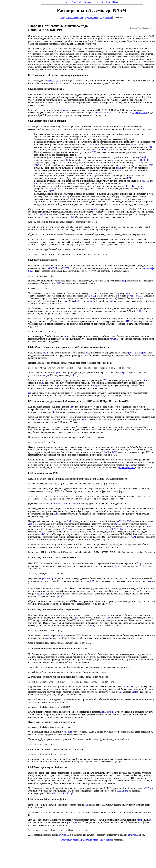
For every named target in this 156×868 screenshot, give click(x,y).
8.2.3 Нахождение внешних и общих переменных (54, 609)
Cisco (116, 2)
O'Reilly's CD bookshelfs (82, 2)
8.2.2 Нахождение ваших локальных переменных (54, 558)
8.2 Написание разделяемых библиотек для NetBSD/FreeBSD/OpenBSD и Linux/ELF (79, 401)
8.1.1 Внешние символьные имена (46, 89)
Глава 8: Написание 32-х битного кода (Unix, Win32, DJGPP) (58, 28)
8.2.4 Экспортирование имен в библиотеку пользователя (58, 649)
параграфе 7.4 (54, 81)
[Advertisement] (13, 433)
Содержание (106, 17)
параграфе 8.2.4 (127, 467)
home (66, 2)
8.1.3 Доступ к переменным (42, 260)
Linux (109, 2)
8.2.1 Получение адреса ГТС (43, 473)
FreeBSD (100, 2)
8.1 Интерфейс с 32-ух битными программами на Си (60, 75)
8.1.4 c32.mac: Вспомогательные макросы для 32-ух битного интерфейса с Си (69, 347)
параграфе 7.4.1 (139, 113)
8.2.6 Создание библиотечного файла (47, 799)
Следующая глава (69, 17)
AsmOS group (143, 28)
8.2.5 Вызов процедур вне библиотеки (48, 767)
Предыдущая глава (89, 17)
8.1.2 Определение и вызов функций (47, 121)
